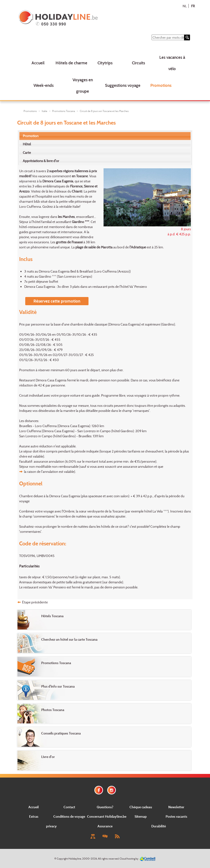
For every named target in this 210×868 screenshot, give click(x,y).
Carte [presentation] (27, 152)
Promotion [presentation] (31, 136)
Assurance (105, 826)
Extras (34, 816)
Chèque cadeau (141, 807)
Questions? (105, 807)
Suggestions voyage (123, 85)
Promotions (161, 85)
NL (185, 6)
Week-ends (44, 85)
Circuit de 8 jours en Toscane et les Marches (104, 111)
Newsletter (176, 807)
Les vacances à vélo (172, 63)
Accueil (38, 63)
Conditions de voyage (69, 816)
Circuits (138, 63)
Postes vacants (176, 816)
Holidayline (75, 859)
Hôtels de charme (71, 63)
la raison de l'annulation (41, 471)
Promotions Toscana (64, 111)
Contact (69, 807)
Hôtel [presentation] (27, 144)
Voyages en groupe (83, 85)
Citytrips (105, 63)
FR (193, 6)
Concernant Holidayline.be (107, 816)
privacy (51, 826)
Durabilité (159, 826)
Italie (44, 111)
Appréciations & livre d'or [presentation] (41, 161)
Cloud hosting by (129, 859)
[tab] (105, 136)
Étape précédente (35, 602)
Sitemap (141, 816)
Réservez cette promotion (57, 301)
